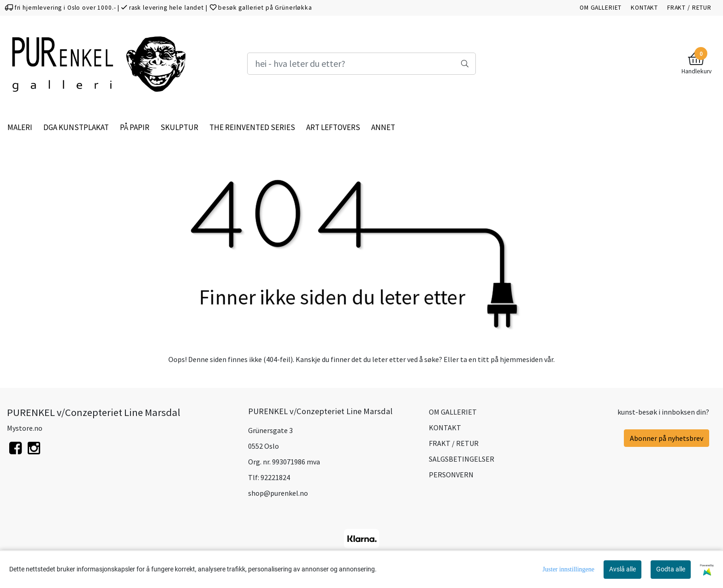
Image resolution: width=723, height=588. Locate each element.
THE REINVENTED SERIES (252, 127)
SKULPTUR (179, 127)
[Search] (361, 64)
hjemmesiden (521, 359)
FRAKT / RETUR (689, 8)
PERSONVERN (451, 475)
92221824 (275, 477)
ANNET (383, 127)
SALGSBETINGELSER (462, 459)
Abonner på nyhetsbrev (667, 438)
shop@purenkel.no (278, 493)
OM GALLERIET (601, 8)
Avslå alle (622, 569)
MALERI (20, 127)
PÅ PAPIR (135, 127)
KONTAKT (644, 8)
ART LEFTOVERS (333, 127)
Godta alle (671, 569)
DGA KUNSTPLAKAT (76, 127)
